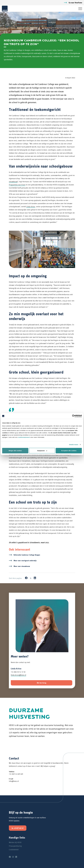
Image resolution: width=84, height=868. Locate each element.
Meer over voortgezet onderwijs (25, 561)
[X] (31, 578)
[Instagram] (13, 857)
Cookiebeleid (14, 850)
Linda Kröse (31, 207)
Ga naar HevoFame (75, 3)
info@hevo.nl (14, 781)
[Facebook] (26, 578)
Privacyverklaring (15, 846)
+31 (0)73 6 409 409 (16, 774)
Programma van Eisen (17, 185)
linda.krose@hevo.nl (18, 675)
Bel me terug (42, 683)
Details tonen (74, 445)
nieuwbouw (13, 182)
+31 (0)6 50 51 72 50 (18, 672)
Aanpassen (42, 451)
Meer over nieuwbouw (22, 566)
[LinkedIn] (35, 578)
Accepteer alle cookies (69, 451)
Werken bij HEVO (15, 842)
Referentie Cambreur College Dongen (27, 555)
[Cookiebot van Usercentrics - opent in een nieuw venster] (74, 416)
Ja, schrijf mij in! (18, 828)
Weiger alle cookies (15, 451)
